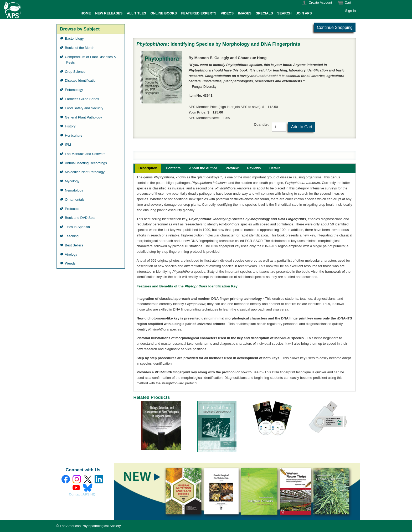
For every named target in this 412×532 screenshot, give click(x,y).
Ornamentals (75, 200)
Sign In (351, 11)
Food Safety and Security (85, 108)
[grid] (91, 151)
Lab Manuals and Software (86, 154)
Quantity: (261, 124)
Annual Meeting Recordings (87, 163)
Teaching (72, 236)
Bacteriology (75, 38)
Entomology (75, 90)
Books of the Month (80, 48)
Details (275, 168)
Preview (232, 168)
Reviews (254, 168)
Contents (173, 168)
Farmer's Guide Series (83, 99)
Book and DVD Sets (81, 218)
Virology (72, 254)
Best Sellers (75, 245)
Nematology (75, 190)
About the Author (203, 168)
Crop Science (76, 72)
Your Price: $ (199, 112)
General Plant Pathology (84, 117)
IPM (69, 145)
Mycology (73, 181)
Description (148, 168)
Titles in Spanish (78, 227)
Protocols (73, 209)
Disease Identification (82, 81)
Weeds (71, 263)
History (71, 126)
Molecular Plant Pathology (85, 172)
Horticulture (74, 135)
